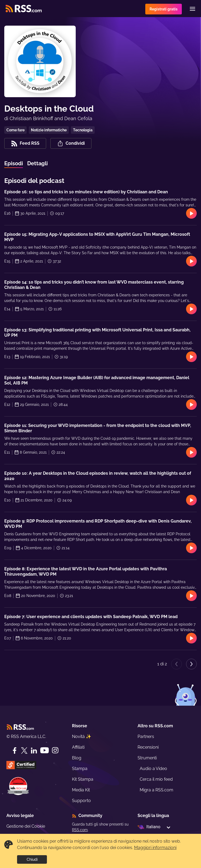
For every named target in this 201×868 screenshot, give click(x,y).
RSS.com (80, 830)
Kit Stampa (83, 779)
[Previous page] (176, 664)
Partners (146, 737)
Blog (77, 758)
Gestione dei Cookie (26, 826)
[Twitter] (24, 751)
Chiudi (32, 859)
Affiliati (78, 747)
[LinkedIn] (34, 751)
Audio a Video (153, 769)
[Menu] (192, 9)
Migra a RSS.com (156, 790)
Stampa (80, 769)
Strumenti (147, 758)
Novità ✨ (82, 737)
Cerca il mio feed (156, 779)
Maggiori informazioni (155, 848)
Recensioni (148, 747)
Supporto (81, 801)
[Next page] (191, 664)
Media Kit (81, 790)
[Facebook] (15, 751)
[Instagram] (55, 750)
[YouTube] (45, 750)
